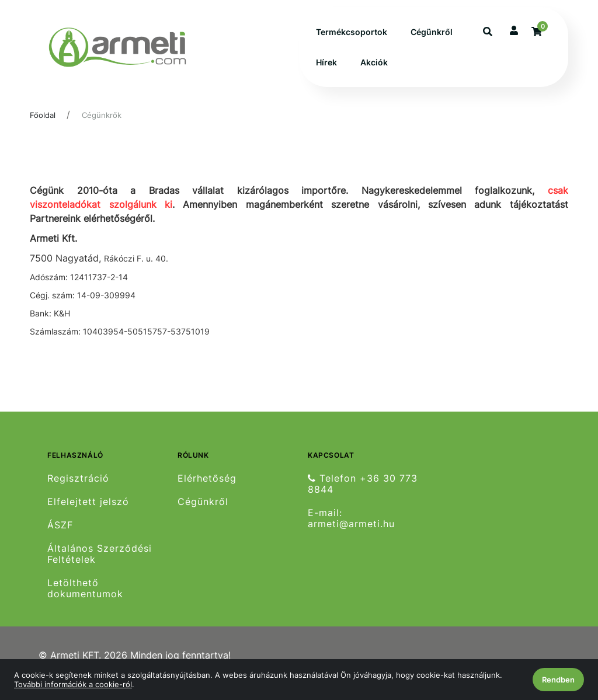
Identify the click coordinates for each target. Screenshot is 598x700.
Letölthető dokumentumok (85, 588)
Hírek (326, 62)
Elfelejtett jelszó (88, 502)
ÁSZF (60, 525)
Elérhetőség (207, 478)
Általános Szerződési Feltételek (100, 554)
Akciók (374, 62)
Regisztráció (78, 478)
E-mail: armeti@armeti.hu (351, 518)
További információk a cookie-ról (73, 684)
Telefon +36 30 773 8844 (363, 484)
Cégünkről (432, 32)
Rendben (558, 680)
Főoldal (43, 115)
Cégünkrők (102, 115)
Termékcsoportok (352, 32)
